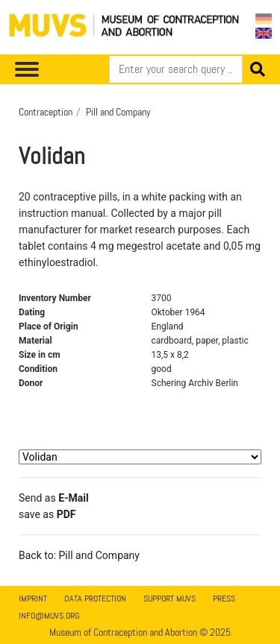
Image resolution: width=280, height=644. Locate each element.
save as (47, 514)
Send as (54, 498)
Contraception (46, 112)
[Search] (176, 69)
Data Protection (95, 599)
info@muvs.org (49, 616)
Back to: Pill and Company (79, 555)
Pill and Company (118, 112)
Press (224, 599)
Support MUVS (169, 599)
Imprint (33, 599)
